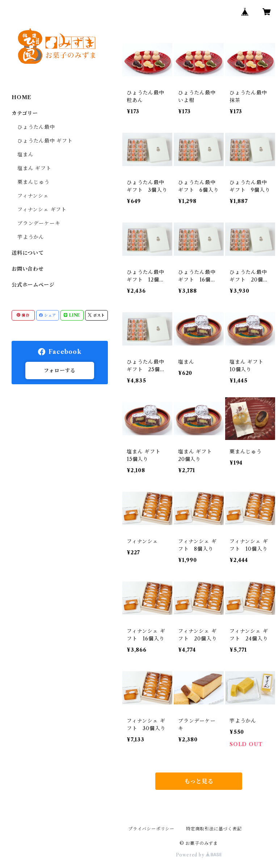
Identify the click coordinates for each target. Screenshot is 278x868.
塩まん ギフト (34, 168)
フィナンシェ (33, 196)
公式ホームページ (33, 285)
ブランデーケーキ (39, 223)
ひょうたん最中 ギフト (45, 141)
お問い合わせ (28, 269)
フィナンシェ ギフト (42, 209)
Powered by (199, 855)
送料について (28, 253)
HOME (22, 97)
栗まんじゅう (33, 182)
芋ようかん (31, 237)
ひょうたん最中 (36, 127)
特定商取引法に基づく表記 (214, 829)
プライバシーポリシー (151, 829)
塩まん (25, 154)
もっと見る (199, 781)
